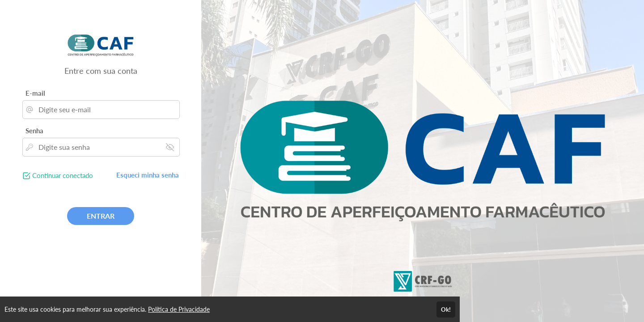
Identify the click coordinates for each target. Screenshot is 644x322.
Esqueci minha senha (148, 175)
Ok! (446, 309)
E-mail (35, 93)
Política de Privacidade (179, 309)
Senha (34, 131)
